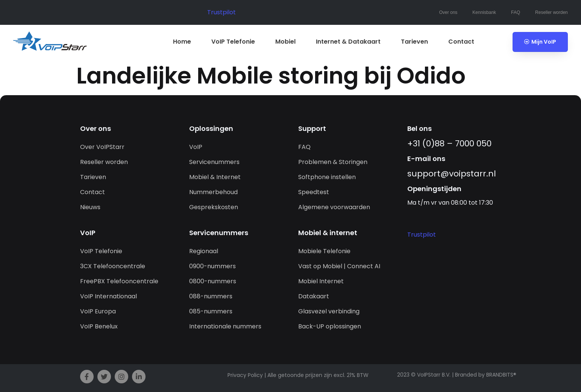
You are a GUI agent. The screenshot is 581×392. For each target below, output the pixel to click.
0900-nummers (212, 266)
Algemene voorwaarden (334, 207)
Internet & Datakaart (348, 42)
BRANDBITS (500, 375)
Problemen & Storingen (333, 162)
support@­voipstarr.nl (452, 174)
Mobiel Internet (321, 281)
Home (182, 42)
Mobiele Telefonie (324, 251)
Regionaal (204, 251)
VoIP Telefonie (233, 42)
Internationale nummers (225, 326)
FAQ (516, 12)
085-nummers (211, 311)
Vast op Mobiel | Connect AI (339, 266)
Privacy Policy (245, 375)
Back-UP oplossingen (330, 326)
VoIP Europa (98, 311)
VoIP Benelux (99, 326)
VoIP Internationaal (108, 296)
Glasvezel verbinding (329, 311)
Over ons (448, 12)
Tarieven (414, 42)
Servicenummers (214, 162)
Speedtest (314, 192)
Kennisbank (484, 12)
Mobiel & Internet (215, 177)
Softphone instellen (327, 177)
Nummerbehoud (213, 192)
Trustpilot (221, 12)
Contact (461, 42)
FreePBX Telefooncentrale (119, 281)
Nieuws (90, 207)
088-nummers (211, 296)
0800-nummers (213, 281)
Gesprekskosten (214, 207)
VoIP (196, 147)
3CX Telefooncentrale (113, 266)
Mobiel (285, 42)
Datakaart (314, 296)
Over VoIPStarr (102, 147)
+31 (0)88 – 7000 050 (449, 144)
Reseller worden (551, 12)
